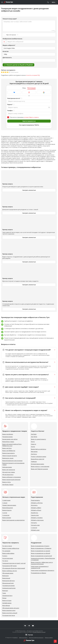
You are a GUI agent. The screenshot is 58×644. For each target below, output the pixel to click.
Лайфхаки (34, 462)
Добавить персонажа (37, 520)
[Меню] (2, 2)
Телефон (10, 111)
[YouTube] (33, 626)
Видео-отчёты (6, 482)
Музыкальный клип (8, 583)
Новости (33, 444)
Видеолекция (6, 578)
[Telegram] (29, 626)
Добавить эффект (36, 508)
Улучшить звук (35, 525)
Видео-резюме (7, 518)
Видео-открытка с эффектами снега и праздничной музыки (42, 563)
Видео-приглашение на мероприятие (13, 520)
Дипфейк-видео (7, 603)
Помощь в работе (49, 638)
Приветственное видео (9, 505)
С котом (5, 513)
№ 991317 (16, 638)
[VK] (25, 626)
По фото (5, 556)
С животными (6, 500)
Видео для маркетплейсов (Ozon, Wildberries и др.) (12, 445)
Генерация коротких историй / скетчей (14, 563)
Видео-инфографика (8, 553)
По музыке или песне (9, 615)
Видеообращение (8, 508)
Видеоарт (5, 591)
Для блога (34, 454)
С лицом (5, 503)
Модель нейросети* (9, 45)
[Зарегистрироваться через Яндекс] (29, 92)
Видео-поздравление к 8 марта (40, 546)
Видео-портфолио (8, 434)
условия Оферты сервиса (31, 117)
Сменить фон (35, 515)
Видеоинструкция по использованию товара (13, 464)
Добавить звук (35, 530)
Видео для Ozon (7, 448)
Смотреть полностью (29, 190)
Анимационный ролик (9, 588)
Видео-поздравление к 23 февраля (41, 548)
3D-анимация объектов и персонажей (14, 568)
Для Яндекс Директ (8, 485)
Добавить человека (37, 518)
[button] (55, 641)
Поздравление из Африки (38, 573)
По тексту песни (7, 546)
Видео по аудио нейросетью (11, 548)
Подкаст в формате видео (39, 457)
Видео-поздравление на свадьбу (41, 551)
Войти (54, 2)
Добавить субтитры (37, 503)
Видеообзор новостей (38, 459)
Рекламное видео (8, 437)
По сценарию (6, 551)
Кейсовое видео (7, 467)
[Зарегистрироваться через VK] (14, 92)
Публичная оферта (23, 638)
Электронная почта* (14, 98)
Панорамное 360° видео (10, 566)
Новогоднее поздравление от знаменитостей (40, 567)
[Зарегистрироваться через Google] (44, 92)
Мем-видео (34, 452)
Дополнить (34, 505)
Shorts (33, 442)
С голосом (34, 528)
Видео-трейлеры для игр (10, 571)
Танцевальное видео (8, 586)
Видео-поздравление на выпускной (41, 556)
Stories (33, 447)
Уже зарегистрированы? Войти (29, 125)
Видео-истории (7, 601)
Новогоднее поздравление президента (43, 571)
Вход (24, 88)
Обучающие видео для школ (11, 608)
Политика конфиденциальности (36, 638)
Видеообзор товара (8, 442)
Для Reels (34, 434)
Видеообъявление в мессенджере (12, 461)
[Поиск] (48, 2)
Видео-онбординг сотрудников (12, 477)
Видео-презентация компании (11, 480)
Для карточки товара (9, 472)
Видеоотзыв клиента (8, 453)
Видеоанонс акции (8, 458)
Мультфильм (6, 606)
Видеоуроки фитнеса (8, 581)
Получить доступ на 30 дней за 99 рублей (18, 65)
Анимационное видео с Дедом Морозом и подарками (43, 559)
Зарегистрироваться (29, 121)
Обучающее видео (8, 573)
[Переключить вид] (49, 107)
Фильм (4, 598)
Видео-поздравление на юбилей (41, 553)
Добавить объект (36, 510)
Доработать (35, 513)
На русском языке (8, 558)
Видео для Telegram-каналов (39, 469)
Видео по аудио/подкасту (38, 439)
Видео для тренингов (9, 470)
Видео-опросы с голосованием (40, 467)
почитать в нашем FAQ (33, 75)
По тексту (5, 561)
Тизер (4, 593)
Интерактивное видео (37, 464)
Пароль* (10, 105)
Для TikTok (34, 437)
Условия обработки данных (39, 632)
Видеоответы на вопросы (39, 449)
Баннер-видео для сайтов (10, 439)
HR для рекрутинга (8, 475)
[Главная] (8, 2)
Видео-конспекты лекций (10, 613)
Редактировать (35, 500)
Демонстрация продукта (10, 456)
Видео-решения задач (9, 610)
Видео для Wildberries (9, 451)
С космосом (6, 515)
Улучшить (34, 523)
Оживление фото (7, 596)
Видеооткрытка (7, 510)
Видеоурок (6, 576)
